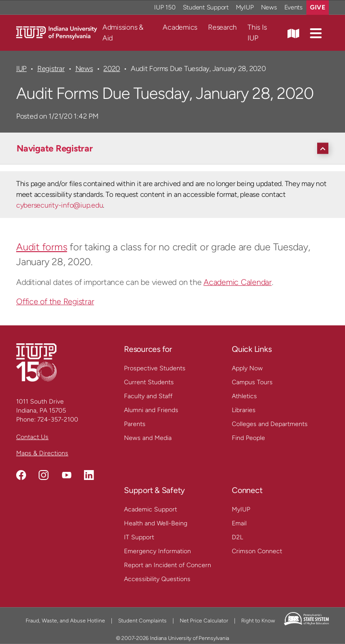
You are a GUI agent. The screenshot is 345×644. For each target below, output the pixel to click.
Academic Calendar (238, 282)
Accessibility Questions (157, 579)
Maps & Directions (42, 453)
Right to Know (258, 621)
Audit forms (42, 247)
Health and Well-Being (156, 523)
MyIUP (241, 509)
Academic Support (150, 509)
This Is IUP (257, 33)
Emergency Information (157, 551)
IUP (21, 69)
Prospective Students (155, 368)
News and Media (148, 438)
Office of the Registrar (55, 302)
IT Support (139, 537)
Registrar (51, 69)
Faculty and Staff (148, 396)
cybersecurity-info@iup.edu (60, 205)
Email (239, 523)
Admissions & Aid (123, 33)
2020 (112, 69)
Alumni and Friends (151, 410)
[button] (316, 33)
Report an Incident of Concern (168, 565)
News (84, 69)
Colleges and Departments (270, 424)
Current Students (149, 382)
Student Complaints (142, 621)
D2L (237, 537)
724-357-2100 (58, 420)
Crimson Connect (257, 551)
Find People (248, 438)
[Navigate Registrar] (175, 148)
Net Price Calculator (204, 621)
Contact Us (32, 437)
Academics (180, 27)
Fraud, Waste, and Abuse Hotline (65, 621)
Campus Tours (252, 382)
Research (222, 27)
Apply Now (247, 368)
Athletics (244, 396)
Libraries (244, 410)
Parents (135, 424)
